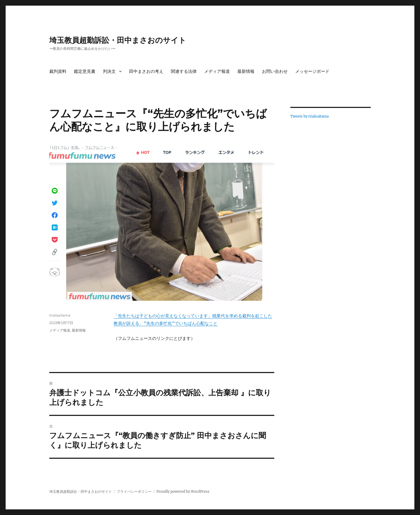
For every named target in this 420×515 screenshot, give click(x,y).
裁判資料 (58, 71)
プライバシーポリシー (134, 492)
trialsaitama (60, 315)
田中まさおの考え (146, 71)
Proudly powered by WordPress (183, 492)
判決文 (109, 71)
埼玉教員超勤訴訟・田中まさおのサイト (118, 40)
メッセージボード (312, 71)
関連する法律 (184, 71)
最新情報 (246, 71)
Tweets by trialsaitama (310, 116)
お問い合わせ (275, 71)
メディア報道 (217, 71)
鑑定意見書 (85, 71)
